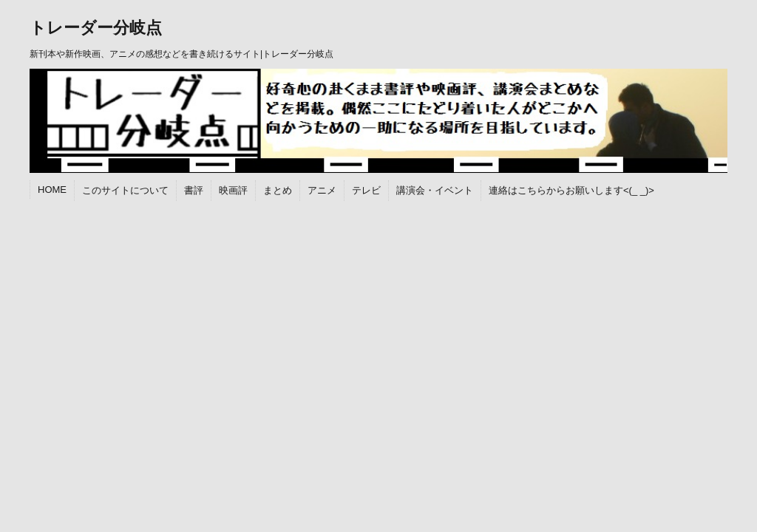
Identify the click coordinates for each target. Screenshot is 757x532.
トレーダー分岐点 (96, 28)
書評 (194, 190)
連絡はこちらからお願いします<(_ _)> (571, 190)
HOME (52, 190)
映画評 (233, 190)
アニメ (322, 190)
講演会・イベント (435, 190)
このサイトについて (125, 190)
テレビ (366, 190)
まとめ (278, 190)
